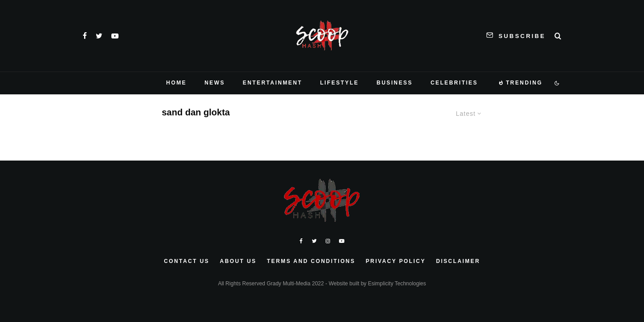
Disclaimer (458, 261)
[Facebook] (85, 36)
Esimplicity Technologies (397, 284)
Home (177, 83)
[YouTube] (115, 36)
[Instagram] (328, 241)
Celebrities (454, 83)
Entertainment (273, 83)
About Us (238, 261)
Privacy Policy (396, 261)
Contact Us (186, 261)
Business (395, 83)
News (215, 83)
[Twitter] (99, 36)
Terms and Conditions (311, 261)
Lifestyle (339, 83)
